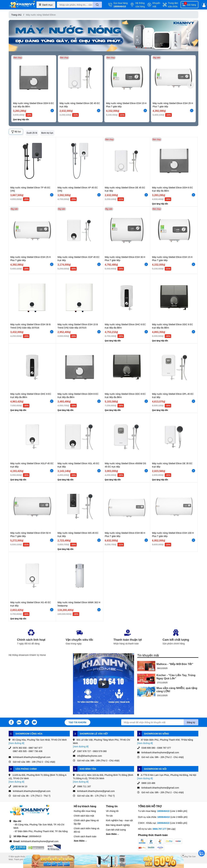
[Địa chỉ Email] (160, 722)
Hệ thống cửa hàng (140, 5)
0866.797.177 (160, 829)
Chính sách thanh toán (85, 836)
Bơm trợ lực (47, 133)
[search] (97, 5)
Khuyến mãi (156, 5)
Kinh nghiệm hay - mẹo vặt (119, 820)
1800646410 (120, 6)
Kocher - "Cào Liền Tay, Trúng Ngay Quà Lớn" (176, 677)
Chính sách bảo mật (84, 816)
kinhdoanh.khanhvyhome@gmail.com (40, 841)
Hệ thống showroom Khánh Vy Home (27, 655)
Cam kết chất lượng (116, 830)
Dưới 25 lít (32, 133)
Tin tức (109, 816)
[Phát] (104, 684)
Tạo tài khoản (77, 722)
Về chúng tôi (112, 811)
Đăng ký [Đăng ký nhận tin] (191, 722)
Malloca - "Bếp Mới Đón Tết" (175, 664)
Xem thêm (80, 841)
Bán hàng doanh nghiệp (118, 825)
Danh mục (46, 5)
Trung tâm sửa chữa (173, 5)
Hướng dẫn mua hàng (85, 811)
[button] (191, 85)
